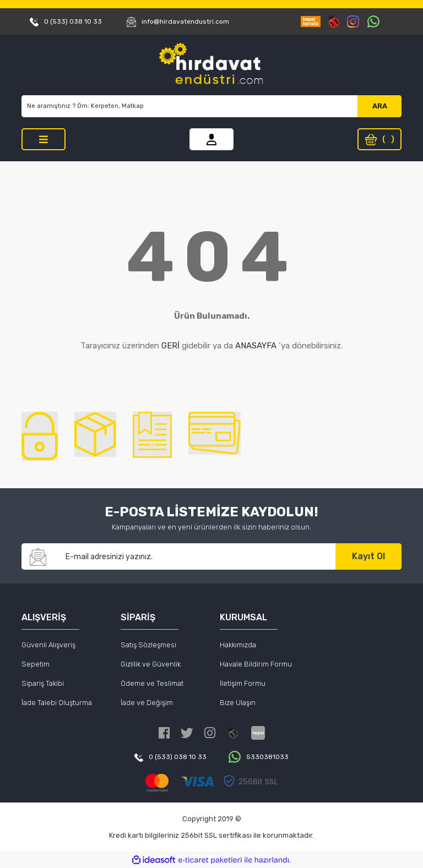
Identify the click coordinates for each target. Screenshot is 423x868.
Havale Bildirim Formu (256, 664)
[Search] (189, 106)
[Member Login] (211, 139)
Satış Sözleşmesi (148, 645)
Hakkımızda (238, 645)
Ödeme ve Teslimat (152, 683)
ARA (380, 106)
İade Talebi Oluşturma (57, 703)
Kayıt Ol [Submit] (368, 556)
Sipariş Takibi (43, 683)
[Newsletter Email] (195, 556)
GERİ (170, 346)
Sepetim (36, 664)
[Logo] (211, 65)
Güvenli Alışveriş (48, 645)
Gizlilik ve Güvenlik (151, 664)
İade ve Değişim (147, 703)
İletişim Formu (243, 683)
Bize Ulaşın (238, 703)
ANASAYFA (256, 346)
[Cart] (379, 139)
